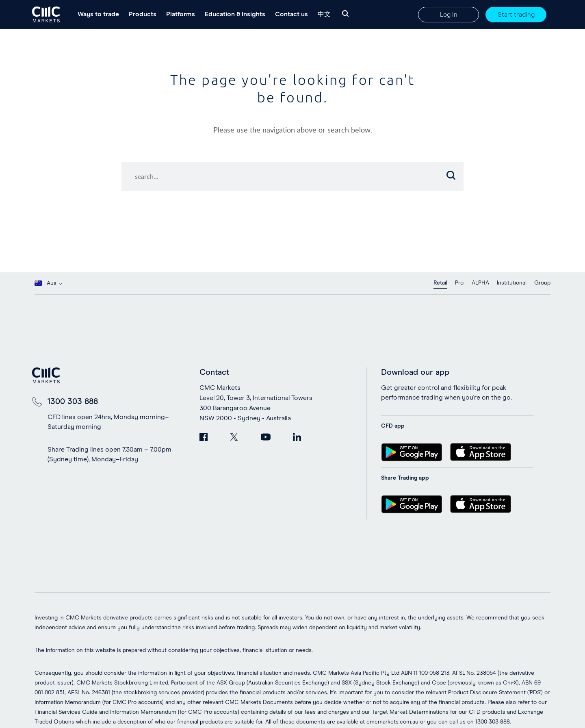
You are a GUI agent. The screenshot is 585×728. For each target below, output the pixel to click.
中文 (324, 14)
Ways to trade (98, 14)
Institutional (512, 283)
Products (143, 14)
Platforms (181, 14)
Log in (449, 15)
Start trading (516, 15)
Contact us (291, 14)
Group (542, 283)
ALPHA (480, 283)
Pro (459, 283)
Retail (440, 283)
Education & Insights (235, 14)
